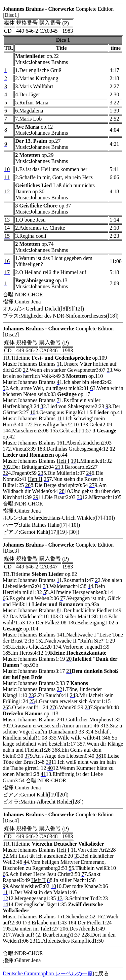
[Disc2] (11, 335)
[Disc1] (11, 15)
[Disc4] (11, 821)
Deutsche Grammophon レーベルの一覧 (48, 973)
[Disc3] (11, 551)
